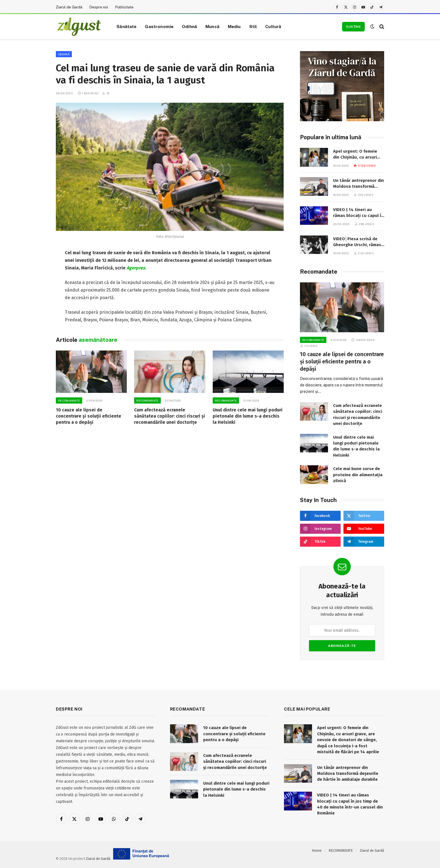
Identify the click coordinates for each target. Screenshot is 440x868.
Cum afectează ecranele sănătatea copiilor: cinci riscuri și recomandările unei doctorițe (170, 416)
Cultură (273, 26)
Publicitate (124, 7)
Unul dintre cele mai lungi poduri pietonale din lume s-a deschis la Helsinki (248, 416)
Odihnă (189, 26)
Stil (253, 26)
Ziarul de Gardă (69, 7)
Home (317, 850)
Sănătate (126, 26)
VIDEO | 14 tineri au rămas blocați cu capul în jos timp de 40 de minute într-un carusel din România (358, 213)
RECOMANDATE (69, 400)
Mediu (234, 26)
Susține (353, 27)
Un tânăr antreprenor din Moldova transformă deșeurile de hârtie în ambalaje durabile (358, 184)
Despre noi (99, 7)
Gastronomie (159, 26)
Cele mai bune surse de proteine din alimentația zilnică (358, 475)
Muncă (212, 26)
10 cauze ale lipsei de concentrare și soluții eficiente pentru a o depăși (89, 416)
